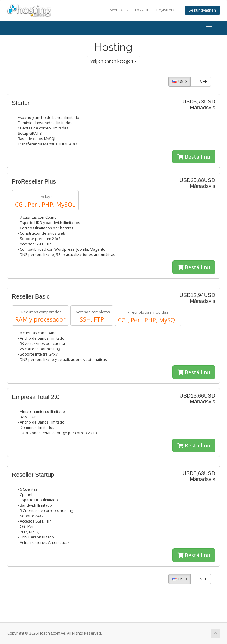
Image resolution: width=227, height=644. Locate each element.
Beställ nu (194, 157)
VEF (201, 81)
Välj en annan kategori (113, 61)
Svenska (119, 10)
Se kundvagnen (202, 10)
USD (180, 81)
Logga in (142, 10)
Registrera (166, 10)
